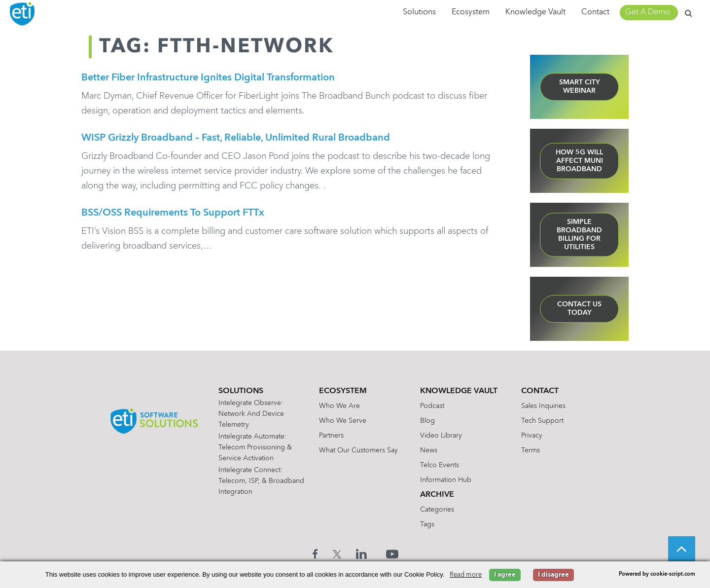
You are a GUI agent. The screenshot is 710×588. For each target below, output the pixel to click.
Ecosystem (471, 12)
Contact (595, 12)
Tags (430, 524)
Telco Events (442, 465)
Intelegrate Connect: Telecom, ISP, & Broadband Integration (257, 481)
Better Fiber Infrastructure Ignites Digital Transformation (208, 78)
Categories (440, 510)
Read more (466, 575)
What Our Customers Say (361, 450)
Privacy (534, 436)
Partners (334, 436)
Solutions (419, 12)
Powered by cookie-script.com (657, 574)
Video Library (444, 436)
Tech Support (545, 421)
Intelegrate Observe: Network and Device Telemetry (254, 414)
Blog (430, 421)
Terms (533, 450)
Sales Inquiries (546, 406)
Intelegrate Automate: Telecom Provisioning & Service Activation (258, 447)
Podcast (435, 406)
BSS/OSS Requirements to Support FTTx (173, 216)
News (431, 450)
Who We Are (342, 406)
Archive (440, 495)
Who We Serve (345, 421)
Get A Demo (648, 12)
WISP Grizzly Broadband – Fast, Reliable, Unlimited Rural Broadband (236, 140)
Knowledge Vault (535, 12)
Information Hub (448, 480)
